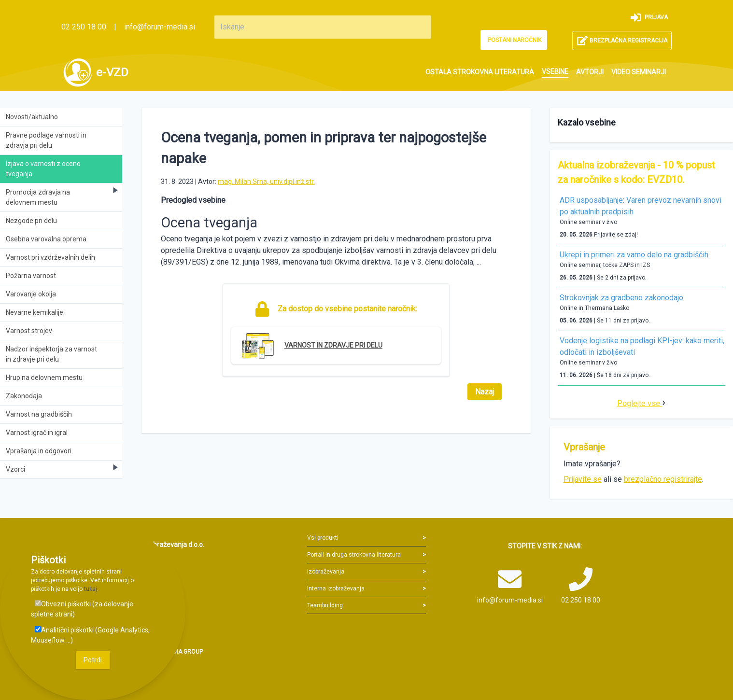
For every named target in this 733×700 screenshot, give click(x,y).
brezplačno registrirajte (663, 479)
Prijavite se (583, 479)
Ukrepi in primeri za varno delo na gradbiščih (634, 255)
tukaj (91, 589)
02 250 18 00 (84, 27)
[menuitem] (480, 72)
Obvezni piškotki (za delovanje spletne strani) (82, 609)
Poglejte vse (640, 403)
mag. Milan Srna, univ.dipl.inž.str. (266, 182)
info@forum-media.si (160, 27)
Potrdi (93, 660)
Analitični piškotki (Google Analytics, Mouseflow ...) (90, 635)
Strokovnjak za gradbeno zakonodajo (621, 298)
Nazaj (485, 392)
